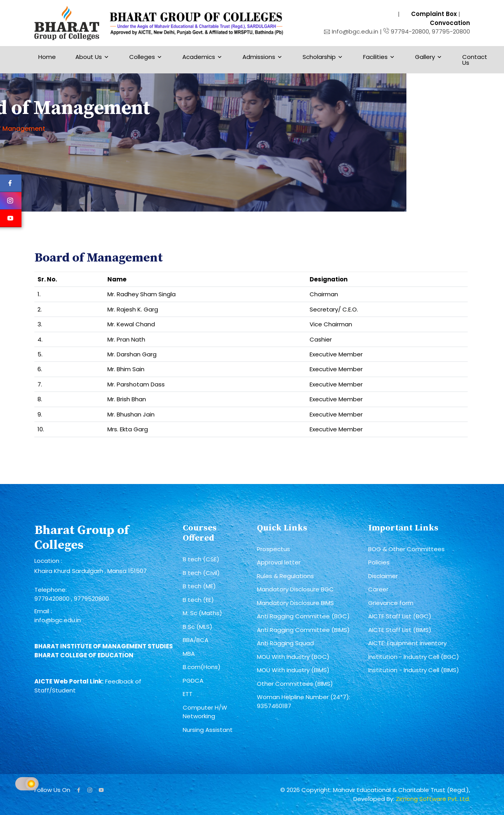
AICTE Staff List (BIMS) (400, 630)
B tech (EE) (198, 600)
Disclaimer (383, 576)
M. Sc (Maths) (202, 613)
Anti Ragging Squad (285, 643)
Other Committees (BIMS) (295, 684)
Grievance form (391, 603)
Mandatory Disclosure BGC (295, 589)
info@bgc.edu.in (58, 620)
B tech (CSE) (201, 559)
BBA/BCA (196, 640)
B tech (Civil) (201, 573)
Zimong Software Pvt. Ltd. (433, 799)
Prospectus (273, 549)
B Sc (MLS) (198, 627)
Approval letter (279, 562)
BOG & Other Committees (406, 549)
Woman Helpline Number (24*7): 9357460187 (304, 701)
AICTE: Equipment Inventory (407, 643)
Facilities (375, 57)
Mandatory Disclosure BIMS (295, 603)
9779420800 (53, 599)
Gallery (425, 57)
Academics (199, 57)
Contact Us (475, 60)
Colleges (142, 57)
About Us (89, 57)
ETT (188, 694)
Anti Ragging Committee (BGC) (303, 616)
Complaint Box (434, 14)
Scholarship (319, 57)
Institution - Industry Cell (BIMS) (414, 670)
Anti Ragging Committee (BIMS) (303, 630)
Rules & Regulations (285, 576)
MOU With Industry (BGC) (293, 657)
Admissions (259, 57)
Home (47, 57)
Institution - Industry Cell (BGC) (414, 657)
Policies (379, 562)
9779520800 (91, 599)
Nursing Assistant (208, 730)
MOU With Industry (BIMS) (293, 670)
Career (378, 589)
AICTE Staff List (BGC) (400, 616)
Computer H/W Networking (205, 712)
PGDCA (193, 681)
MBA (189, 654)
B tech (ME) (199, 586)
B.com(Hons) (202, 667)
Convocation (450, 23)
